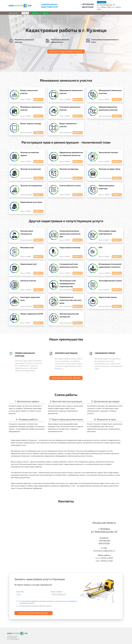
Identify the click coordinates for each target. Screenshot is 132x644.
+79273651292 (88, 4)
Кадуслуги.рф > (14, 13)
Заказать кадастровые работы (66, 51)
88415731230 (88, 7)
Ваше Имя (20, 592)
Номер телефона (56, 592)
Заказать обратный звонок (66, 378)
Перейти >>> (38, 99)
